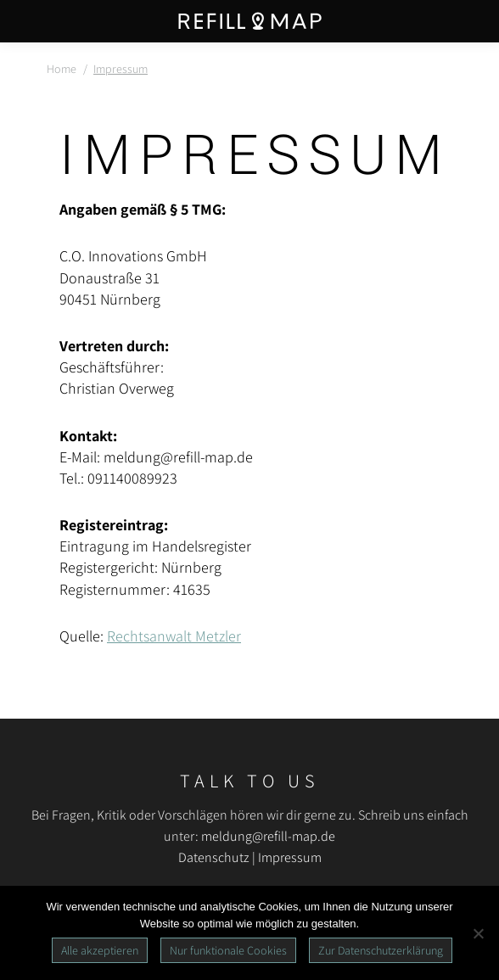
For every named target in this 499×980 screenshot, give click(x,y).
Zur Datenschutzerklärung (381, 950)
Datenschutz (214, 857)
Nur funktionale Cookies (228, 950)
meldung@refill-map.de (268, 836)
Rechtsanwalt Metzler (174, 636)
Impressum (290, 857)
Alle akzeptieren (100, 950)
